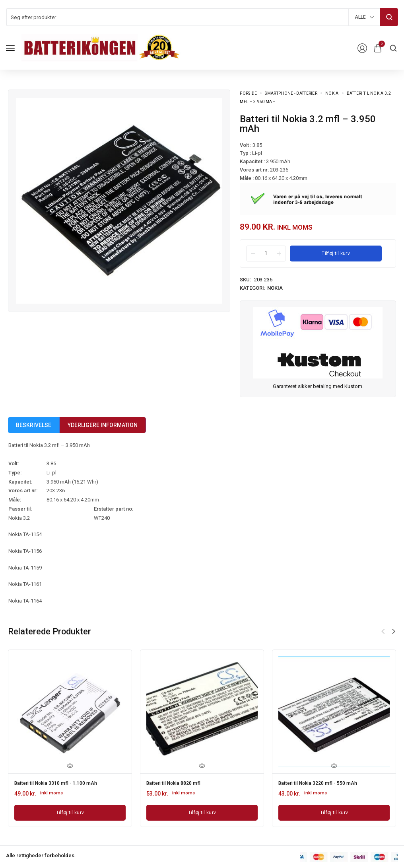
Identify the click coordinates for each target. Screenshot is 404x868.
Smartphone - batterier (291, 93)
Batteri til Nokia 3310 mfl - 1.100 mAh (62, 782)
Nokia (332, 93)
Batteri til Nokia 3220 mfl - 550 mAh (323, 782)
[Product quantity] (266, 253)
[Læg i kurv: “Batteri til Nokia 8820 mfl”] (202, 811)
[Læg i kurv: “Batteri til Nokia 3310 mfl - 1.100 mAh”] (70, 811)
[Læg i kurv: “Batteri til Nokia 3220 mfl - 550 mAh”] (334, 811)
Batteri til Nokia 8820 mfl (178, 782)
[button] (394, 632)
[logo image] (101, 48)
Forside (248, 93)
